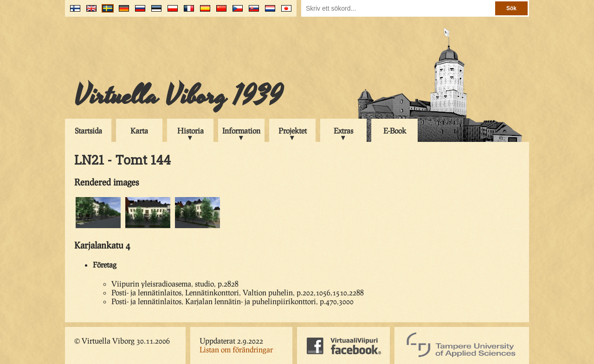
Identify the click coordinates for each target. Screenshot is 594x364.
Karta (139, 131)
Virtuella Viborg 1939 (178, 96)
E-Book (395, 131)
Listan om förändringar (236, 349)
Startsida (88, 131)
